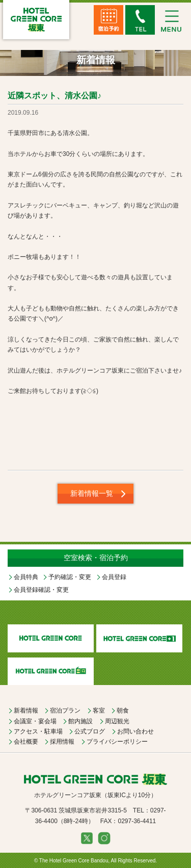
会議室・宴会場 (35, 721)
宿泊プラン (65, 711)
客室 (99, 711)
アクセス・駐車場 (38, 731)
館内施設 (80, 721)
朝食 (123, 711)
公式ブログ (90, 731)
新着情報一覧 (92, 493)
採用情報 (62, 742)
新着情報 (26, 711)
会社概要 (26, 742)
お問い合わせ (135, 731)
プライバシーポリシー (117, 742)
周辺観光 (117, 721)
